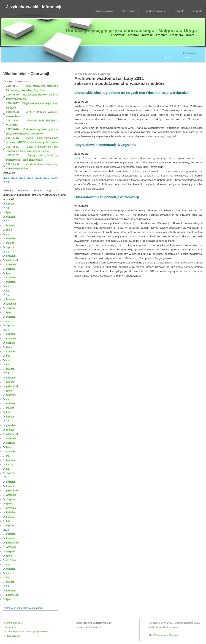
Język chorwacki (155, 11)
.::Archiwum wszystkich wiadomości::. (24, 608)
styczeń (10, 204)
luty (8, 291)
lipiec (9, 212)
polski (169, 57)
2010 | (7, 530)
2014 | (7, 330)
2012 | (7, 421)
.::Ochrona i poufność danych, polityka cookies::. (27, 631)
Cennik (179, 11)
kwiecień (11, 217)
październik (12, 260)
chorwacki (187, 57)
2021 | (47, 178)
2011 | (7, 477)
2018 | (7, 208)
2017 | (7, 221)
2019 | (7, 182)
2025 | (15, 178)
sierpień (10, 269)
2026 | (7, 178)
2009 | (7, 586)
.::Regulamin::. (11, 627)
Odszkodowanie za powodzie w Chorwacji (107, 197)
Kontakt (198, 11)
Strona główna (104, 11)
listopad (10, 225)
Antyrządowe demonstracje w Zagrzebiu (105, 145)
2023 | (31, 178)
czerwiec (11, 277)
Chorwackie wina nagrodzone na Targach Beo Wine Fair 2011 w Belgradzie (132, 93)
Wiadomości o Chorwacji (167, 635)
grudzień (11, 256)
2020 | (55, 178)
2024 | (23, 178)
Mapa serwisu (12, 636)
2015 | (7, 295)
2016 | (7, 252)
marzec (10, 243)
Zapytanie (129, 11)
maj (8, 234)
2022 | (39, 178)
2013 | (7, 373)
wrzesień (11, 264)
